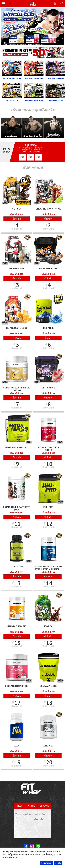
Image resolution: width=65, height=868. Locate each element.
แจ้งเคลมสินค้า (39, 819)
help (20, 806)
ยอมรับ (58, 863)
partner (32, 806)
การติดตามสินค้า (40, 814)
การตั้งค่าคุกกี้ (12, 857)
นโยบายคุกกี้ (46, 863)
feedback (44, 806)
